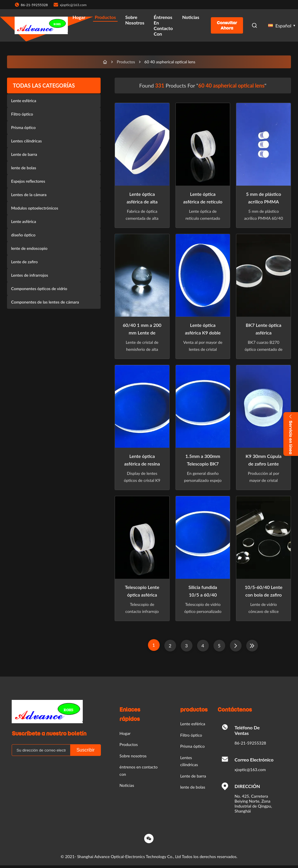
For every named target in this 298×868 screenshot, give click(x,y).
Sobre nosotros (135, 20)
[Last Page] (252, 646)
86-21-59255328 (250, 743)
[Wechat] (149, 839)
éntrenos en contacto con (163, 25)
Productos (105, 17)
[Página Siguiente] (236, 646)
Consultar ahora (227, 25)
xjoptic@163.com (73, 5)
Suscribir (85, 750)
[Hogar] (105, 62)
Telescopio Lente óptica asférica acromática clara (142, 595)
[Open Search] (254, 25)
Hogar (79, 17)
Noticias (191, 17)
